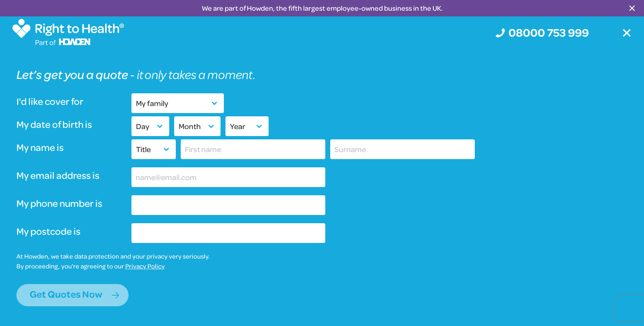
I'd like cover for (50, 102)
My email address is (58, 176)
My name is (40, 148)
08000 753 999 (549, 32)
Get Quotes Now (66, 294)
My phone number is (59, 204)
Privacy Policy (145, 266)
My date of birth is (54, 125)
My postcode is (48, 232)
